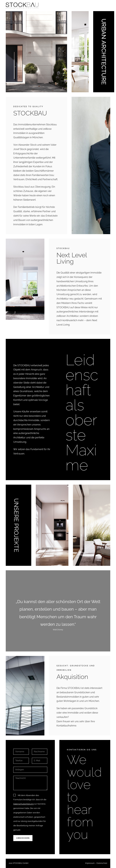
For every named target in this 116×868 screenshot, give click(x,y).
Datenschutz (102, 863)
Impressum (90, 863)
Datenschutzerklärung (23, 804)
